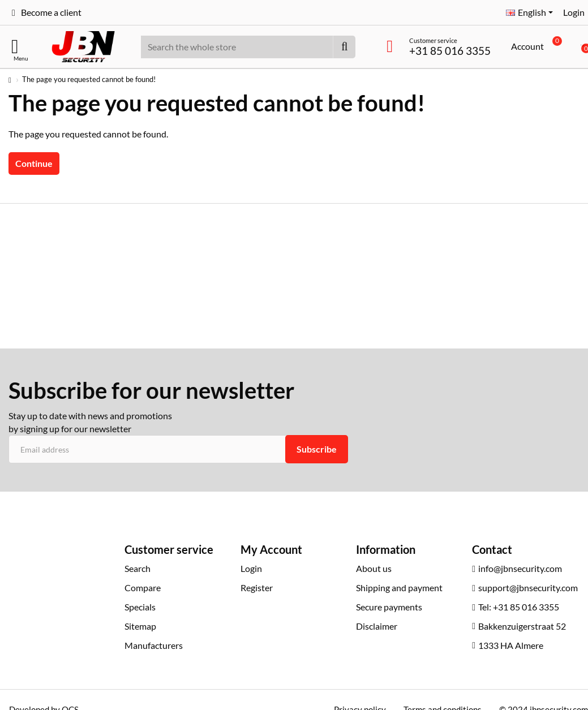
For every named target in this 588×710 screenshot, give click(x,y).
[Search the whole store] (344, 47)
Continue (34, 163)
